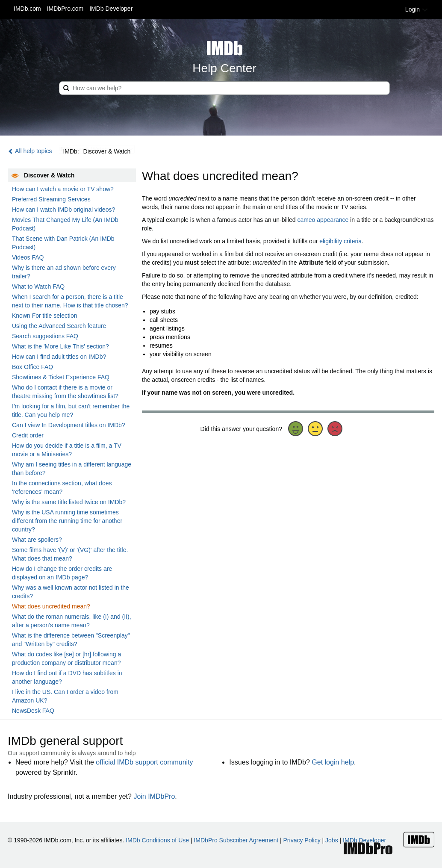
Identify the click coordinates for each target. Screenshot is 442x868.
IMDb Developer (111, 9)
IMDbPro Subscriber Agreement (236, 840)
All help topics (30, 151)
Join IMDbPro (154, 796)
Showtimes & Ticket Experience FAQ (61, 377)
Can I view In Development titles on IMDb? (69, 425)
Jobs (332, 840)
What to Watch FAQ (38, 286)
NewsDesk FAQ (33, 711)
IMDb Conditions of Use (157, 840)
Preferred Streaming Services (51, 199)
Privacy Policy (302, 840)
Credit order (28, 435)
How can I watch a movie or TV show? (63, 189)
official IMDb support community (144, 762)
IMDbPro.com (65, 9)
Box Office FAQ (32, 367)
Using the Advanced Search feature (59, 326)
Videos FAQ (28, 257)
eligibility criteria (340, 241)
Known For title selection (45, 316)
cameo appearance (323, 220)
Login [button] (417, 9)
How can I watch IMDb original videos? (63, 210)
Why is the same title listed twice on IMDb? (69, 502)
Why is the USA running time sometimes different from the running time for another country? (67, 521)
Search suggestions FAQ (45, 336)
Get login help (333, 762)
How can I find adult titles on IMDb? (59, 357)
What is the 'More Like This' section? (60, 346)
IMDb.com (27, 9)
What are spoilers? (37, 540)
